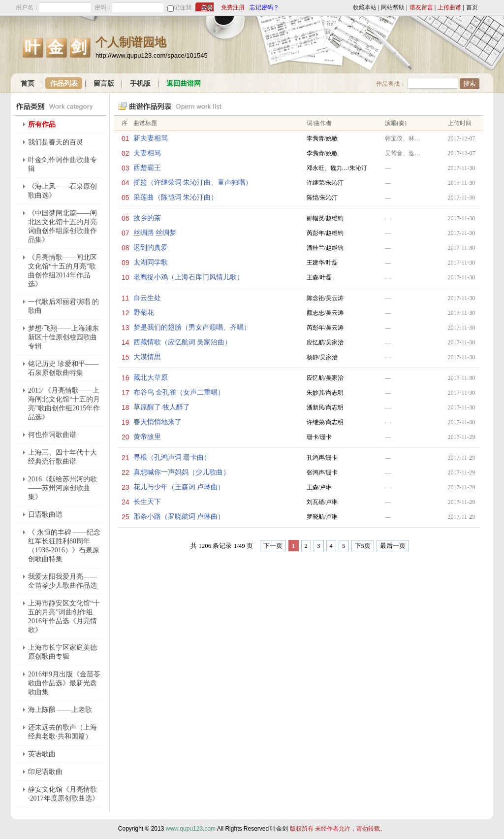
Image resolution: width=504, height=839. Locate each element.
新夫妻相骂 (151, 138)
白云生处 (147, 298)
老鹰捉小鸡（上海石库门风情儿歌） (189, 277)
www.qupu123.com (191, 829)
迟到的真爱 (151, 248)
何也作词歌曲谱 (52, 435)
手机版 (140, 84)
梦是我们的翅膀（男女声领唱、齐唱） (192, 327)
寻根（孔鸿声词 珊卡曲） (172, 457)
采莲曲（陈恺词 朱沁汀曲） (176, 197)
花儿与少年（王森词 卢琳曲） (179, 487)
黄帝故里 (147, 437)
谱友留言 (421, 7)
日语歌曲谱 (45, 515)
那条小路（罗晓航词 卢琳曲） (179, 517)
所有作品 (42, 124)
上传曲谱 (449, 7)
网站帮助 (393, 7)
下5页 (363, 546)
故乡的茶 (147, 218)
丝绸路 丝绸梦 (155, 233)
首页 (472, 7)
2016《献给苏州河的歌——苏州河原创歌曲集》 (63, 488)
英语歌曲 (42, 754)
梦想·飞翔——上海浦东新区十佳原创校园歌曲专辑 (63, 337)
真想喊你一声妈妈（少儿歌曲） (182, 472)
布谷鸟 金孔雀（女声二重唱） (179, 392)
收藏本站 (365, 7)
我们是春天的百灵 (56, 142)
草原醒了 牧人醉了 (162, 407)
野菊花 (144, 313)
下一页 (273, 546)
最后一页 (393, 546)
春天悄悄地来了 (157, 422)
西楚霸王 (147, 168)
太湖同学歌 (151, 262)
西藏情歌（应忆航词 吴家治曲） (183, 342)
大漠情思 (147, 357)
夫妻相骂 (147, 153)
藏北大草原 (151, 378)
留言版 (104, 84)
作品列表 (64, 84)
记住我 (183, 7)
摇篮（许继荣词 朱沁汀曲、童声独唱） (193, 183)
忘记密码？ (264, 7)
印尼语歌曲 (45, 772)
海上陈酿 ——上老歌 (60, 710)
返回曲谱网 (184, 84)
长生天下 (147, 502)
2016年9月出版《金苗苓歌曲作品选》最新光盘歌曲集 (64, 683)
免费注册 (233, 7)
